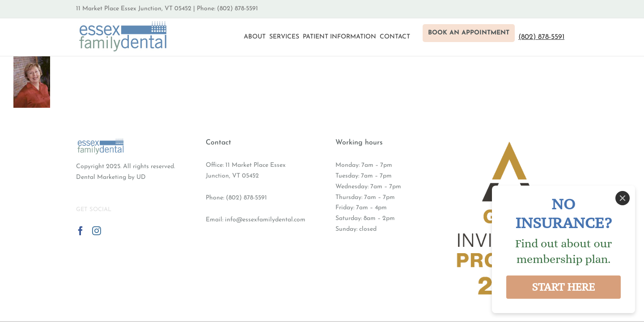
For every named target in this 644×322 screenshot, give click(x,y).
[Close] (623, 198)
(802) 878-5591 (246, 198)
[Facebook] (80, 231)
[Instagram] (97, 231)
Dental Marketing (101, 177)
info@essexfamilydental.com (265, 220)
